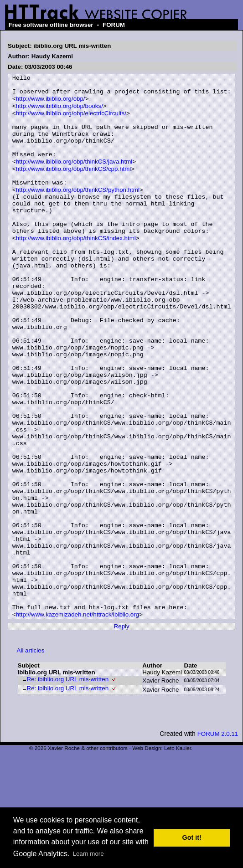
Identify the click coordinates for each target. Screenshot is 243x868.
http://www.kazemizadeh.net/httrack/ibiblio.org (78, 719)
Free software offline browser (51, 25)
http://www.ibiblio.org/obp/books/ (59, 112)
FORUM (114, 25)
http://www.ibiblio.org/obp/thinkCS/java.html (74, 177)
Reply (122, 731)
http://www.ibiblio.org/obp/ (51, 104)
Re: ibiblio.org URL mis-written (68, 783)
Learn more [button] (88, 854)
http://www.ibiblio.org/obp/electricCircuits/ (71, 120)
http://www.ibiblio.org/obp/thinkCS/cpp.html (74, 186)
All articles (31, 755)
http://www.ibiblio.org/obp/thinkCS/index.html (76, 268)
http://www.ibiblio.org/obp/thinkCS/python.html (78, 210)
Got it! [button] (192, 837)
